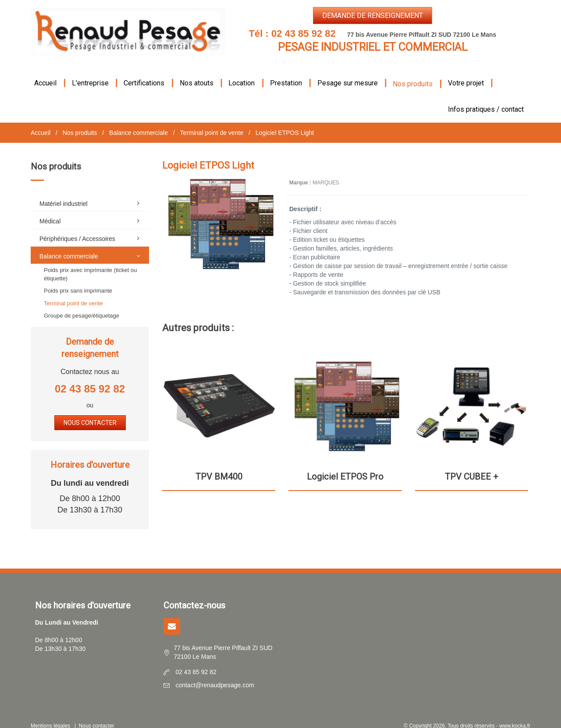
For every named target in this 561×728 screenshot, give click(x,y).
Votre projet (466, 72)
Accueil (45, 72)
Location (241, 72)
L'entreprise (90, 72)
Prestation (286, 72)
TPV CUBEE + (472, 466)
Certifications (144, 72)
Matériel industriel (92, 193)
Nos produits (413, 73)
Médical (92, 210)
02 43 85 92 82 (304, 34)
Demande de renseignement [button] (373, 16)
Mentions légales (50, 715)
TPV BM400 (219, 466)
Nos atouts (197, 72)
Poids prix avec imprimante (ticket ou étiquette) (90, 264)
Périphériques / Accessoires (92, 228)
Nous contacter (90, 412)
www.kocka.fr (515, 715)
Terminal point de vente (212, 122)
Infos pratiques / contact (486, 99)
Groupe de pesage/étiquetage (82, 305)
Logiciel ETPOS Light (285, 122)
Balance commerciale (138, 122)
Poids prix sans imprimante (78, 280)
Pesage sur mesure (348, 72)
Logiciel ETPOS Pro (345, 466)
